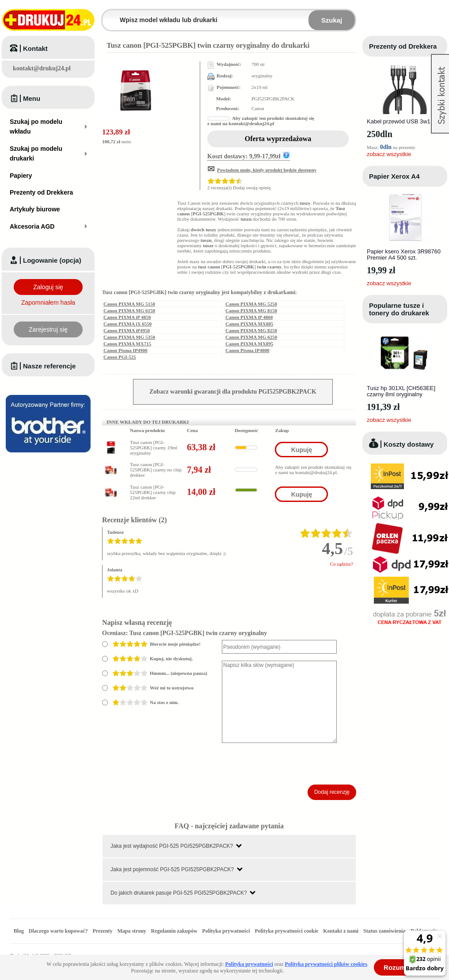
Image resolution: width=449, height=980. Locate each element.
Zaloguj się (48, 287)
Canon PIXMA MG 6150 (129, 310)
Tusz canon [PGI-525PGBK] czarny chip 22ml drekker (153, 492)
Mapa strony (131, 931)
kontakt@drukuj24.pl (42, 68)
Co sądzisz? (342, 564)
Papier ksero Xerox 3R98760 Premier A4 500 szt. (404, 255)
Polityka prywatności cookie (286, 931)
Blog (19, 931)
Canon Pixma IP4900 (126, 350)
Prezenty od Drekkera (403, 46)
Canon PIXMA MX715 (127, 344)
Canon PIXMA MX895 (249, 344)
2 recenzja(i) (219, 188)
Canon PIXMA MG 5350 (129, 337)
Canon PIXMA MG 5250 (251, 304)
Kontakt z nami (341, 931)
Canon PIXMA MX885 (249, 324)
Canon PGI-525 (120, 357)
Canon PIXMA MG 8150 (251, 310)
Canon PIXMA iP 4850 (127, 317)
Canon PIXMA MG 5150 (129, 304)
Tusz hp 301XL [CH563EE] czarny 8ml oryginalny (401, 391)
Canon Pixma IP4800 (247, 350)
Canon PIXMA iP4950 (127, 330)
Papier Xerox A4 (394, 176)
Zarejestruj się (48, 329)
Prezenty (103, 931)
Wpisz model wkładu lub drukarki (108, 15)
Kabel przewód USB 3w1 (399, 121)
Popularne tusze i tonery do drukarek (399, 309)
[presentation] (289, 764)
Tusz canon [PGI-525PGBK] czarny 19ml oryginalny (154, 448)
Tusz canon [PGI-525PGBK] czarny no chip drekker (156, 470)
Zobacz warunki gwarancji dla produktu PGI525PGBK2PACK (233, 392)
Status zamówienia (385, 931)
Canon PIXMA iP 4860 (249, 317)
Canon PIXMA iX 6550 (127, 324)
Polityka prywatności (226, 931)
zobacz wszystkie (389, 154)
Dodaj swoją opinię (252, 188)
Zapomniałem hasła (48, 302)
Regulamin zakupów (174, 931)
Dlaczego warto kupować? (58, 931)
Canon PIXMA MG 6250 (251, 337)
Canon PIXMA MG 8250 (251, 330)
